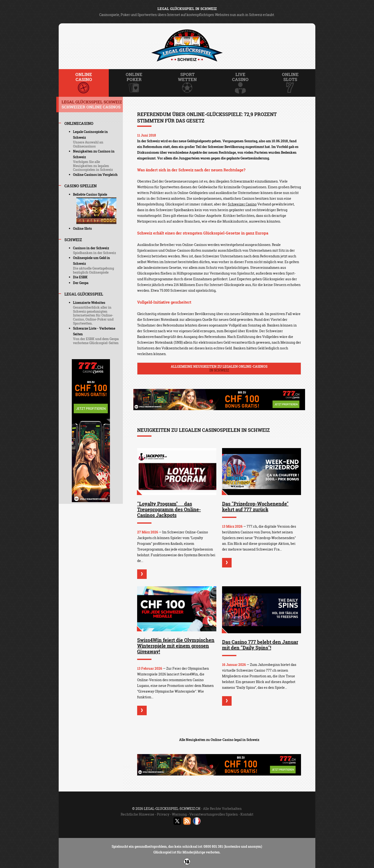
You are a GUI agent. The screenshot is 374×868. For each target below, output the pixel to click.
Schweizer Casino (242, 204)
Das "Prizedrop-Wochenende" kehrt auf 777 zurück (255, 506)
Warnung (179, 814)
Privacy (163, 814)
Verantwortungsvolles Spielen (214, 814)
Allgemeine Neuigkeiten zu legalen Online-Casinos (219, 368)
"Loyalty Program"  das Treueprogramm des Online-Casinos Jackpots (169, 509)
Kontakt (247, 814)
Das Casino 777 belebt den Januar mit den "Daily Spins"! (260, 645)
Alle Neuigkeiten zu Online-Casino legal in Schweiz (219, 740)
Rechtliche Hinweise (138, 814)
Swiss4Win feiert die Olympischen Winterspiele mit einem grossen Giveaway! (176, 646)
